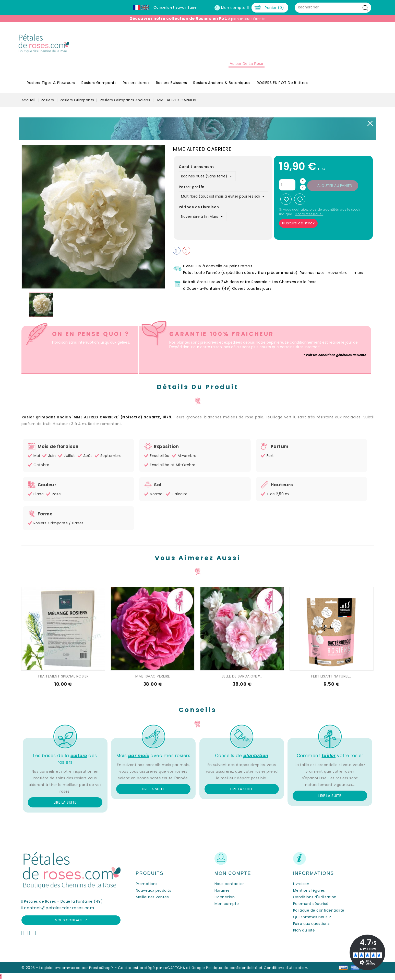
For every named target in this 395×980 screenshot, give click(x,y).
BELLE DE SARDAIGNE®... (242, 676)
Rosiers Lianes (136, 83)
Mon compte (227, 904)
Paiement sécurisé (311, 904)
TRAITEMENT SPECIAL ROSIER (63, 676)
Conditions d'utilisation (315, 897)
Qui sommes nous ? (312, 917)
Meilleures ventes (152, 897)
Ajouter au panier (335, 186)
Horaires (222, 890)
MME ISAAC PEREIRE (153, 676)
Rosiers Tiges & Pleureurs (51, 83)
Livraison (301, 884)
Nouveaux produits (154, 890)
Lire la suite (65, 802)
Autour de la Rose (247, 64)
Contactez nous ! (309, 214)
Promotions (147, 884)
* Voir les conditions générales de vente (335, 355)
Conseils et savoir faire (175, 7)
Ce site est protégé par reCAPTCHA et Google (161, 968)
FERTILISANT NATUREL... (332, 676)
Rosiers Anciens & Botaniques (222, 83)
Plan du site (304, 930)
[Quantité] (287, 185)
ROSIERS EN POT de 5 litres (282, 83)
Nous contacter (71, 920)
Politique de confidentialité (319, 910)
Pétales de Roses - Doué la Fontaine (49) (63, 901)
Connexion (225, 897)
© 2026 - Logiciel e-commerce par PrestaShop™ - (70, 968)
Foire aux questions (312, 924)
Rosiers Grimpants (99, 83)
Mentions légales (309, 890)
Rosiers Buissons (172, 83)
